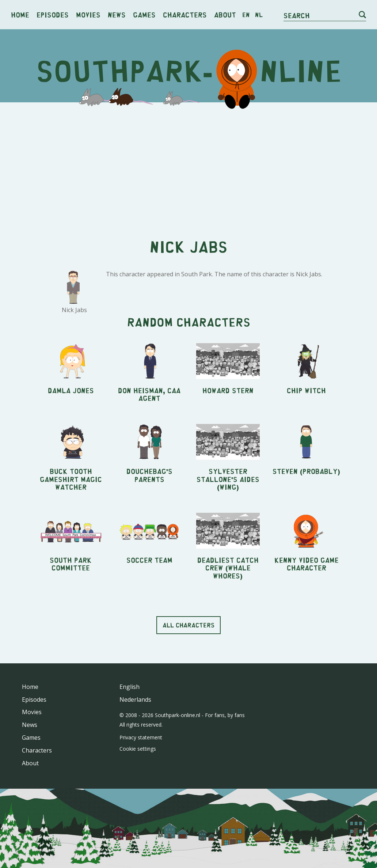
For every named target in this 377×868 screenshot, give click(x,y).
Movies (88, 14)
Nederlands (135, 700)
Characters (185, 14)
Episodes (53, 14)
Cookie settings (138, 749)
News (117, 14)
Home (20, 14)
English (130, 687)
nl (259, 15)
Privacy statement (141, 737)
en (246, 15)
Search (297, 15)
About (225, 14)
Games (144, 14)
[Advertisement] (188, 164)
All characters (188, 625)
